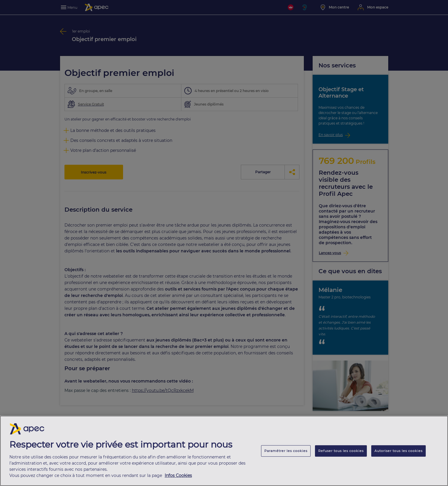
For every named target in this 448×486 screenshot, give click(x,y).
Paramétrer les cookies (286, 452)
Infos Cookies (178, 477)
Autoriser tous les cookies (398, 452)
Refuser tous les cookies (341, 452)
